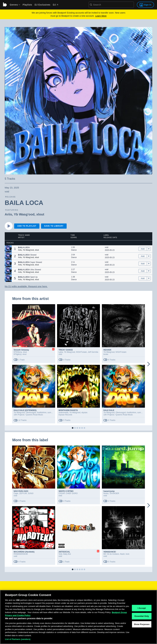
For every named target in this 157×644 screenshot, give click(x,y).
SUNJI (31, 493)
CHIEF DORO (72, 493)
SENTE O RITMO (66, 491)
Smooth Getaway (21, 350)
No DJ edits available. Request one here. (26, 286)
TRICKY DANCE (66, 350)
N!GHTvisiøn (81, 352)
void (107, 247)
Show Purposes (142, 631)
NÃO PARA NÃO (21, 491)
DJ (55, 5)
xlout (40, 214)
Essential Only (142, 623)
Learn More (101, 16)
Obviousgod (31, 413)
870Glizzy (18, 352)
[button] (8, 249)
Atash (122, 554)
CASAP (62, 493)
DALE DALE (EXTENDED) (25, 410)
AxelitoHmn (42, 413)
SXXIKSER (114, 493)
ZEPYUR (23, 493)
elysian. (85, 413)
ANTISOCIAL (64, 552)
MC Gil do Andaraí (111, 554)
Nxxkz (106, 493)
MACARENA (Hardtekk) (24, 552)
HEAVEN (107, 350)
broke (106, 354)
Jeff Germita (93, 352)
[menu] (14, 5)
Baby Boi (67, 554)
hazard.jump (109, 491)
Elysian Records (65, 415)
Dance (74, 250)
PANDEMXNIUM (21, 554)
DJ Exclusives (42, 5)
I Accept (142, 615)
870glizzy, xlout (20, 354)
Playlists (27, 5)
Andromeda (63, 413)
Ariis (8, 214)
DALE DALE (109, 410)
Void (60, 554)
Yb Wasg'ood (24, 214)
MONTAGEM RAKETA (68, 410)
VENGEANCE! (110, 552)
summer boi (52, 413)
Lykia (61, 352)
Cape (16, 493)
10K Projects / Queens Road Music (28, 415)
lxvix (128, 554)
